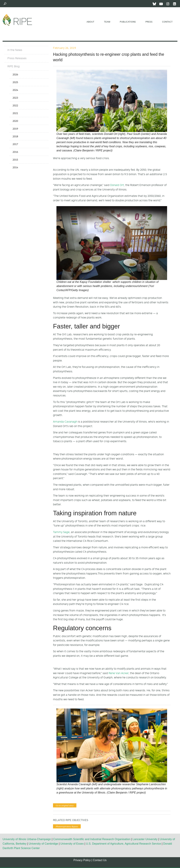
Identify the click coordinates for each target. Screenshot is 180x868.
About (90, 22)
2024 (15, 90)
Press (149, 22)
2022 (15, 105)
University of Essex (72, 844)
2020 (15, 121)
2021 (15, 113)
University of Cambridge (43, 844)
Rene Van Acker (119, 673)
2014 (15, 167)
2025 (15, 82)
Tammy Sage (61, 532)
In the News (15, 50)
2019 (15, 129)
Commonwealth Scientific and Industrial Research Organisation (92, 839)
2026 (15, 74)
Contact (167, 22)
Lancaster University (145, 839)
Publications (128, 22)
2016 (15, 152)
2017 (15, 144)
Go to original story (65, 805)
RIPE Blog (14, 66)
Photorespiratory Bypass (67, 826)
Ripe (17, 20)
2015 (15, 160)
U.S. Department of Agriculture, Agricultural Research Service (124, 844)
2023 (15, 98)
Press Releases (17, 58)
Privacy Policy (82, 860)
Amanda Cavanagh (65, 422)
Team (107, 22)
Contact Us (100, 860)
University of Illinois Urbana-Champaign (27, 839)
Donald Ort (117, 185)
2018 (15, 136)
